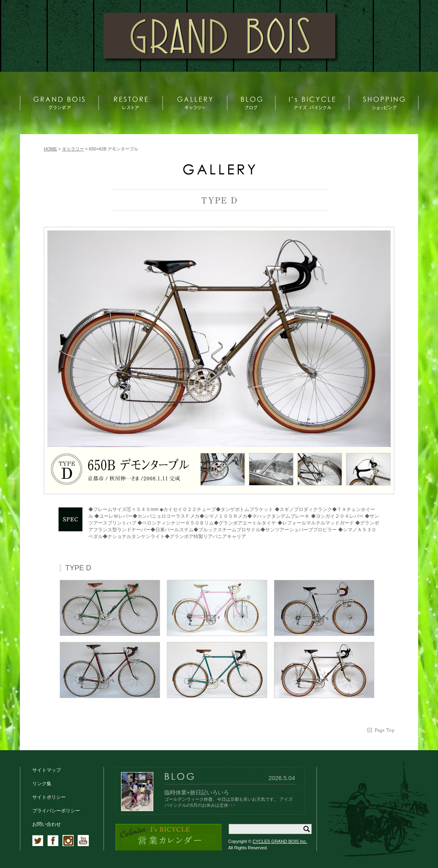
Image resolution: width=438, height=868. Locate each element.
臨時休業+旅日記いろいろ (197, 792)
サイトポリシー (49, 797)
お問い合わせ (47, 824)
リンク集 (42, 784)
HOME (50, 149)
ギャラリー (73, 149)
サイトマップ (47, 770)
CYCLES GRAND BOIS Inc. (280, 841)
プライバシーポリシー (56, 811)
